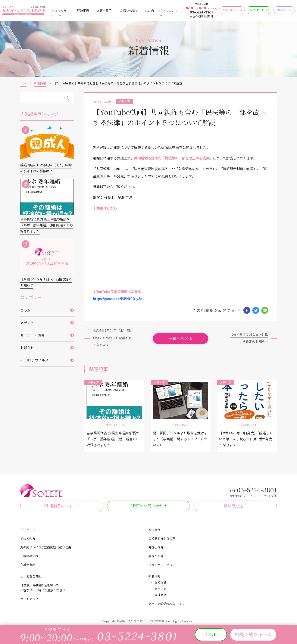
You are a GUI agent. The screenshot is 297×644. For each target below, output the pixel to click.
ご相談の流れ (128, 10)
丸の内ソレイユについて (161, 10)
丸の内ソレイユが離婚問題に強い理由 (46, 547)
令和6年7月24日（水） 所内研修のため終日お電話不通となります (113, 337)
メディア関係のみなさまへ (166, 604)
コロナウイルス (37, 362)
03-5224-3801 (201, 12)
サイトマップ (29, 599)
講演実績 (160, 595)
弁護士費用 (104, 10)
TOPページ (28, 530)
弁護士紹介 (156, 547)
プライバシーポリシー (163, 565)
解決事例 (83, 10)
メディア (27, 324)
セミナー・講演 (32, 337)
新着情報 (40, 83)
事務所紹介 (156, 556)
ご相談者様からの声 (162, 538)
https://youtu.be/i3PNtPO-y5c (117, 298)
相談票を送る (235, 505)
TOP (23, 83)
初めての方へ (60, 10)
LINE (148, 505)
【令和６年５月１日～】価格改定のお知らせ (248, 337)
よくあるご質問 (31, 576)
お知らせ (27, 349)
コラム (25, 312)
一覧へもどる (181, 338)
